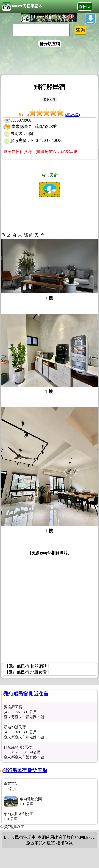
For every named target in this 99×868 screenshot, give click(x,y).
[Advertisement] (49, 62)
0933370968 (21, 120)
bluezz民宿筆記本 (22, 7)
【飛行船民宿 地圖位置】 (28, 672)
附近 (87, 7)
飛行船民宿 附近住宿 (26, 694)
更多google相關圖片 (50, 553)
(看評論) (73, 115)
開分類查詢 (50, 44)
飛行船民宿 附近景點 (25, 770)
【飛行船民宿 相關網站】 (28, 666)
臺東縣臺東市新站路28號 (34, 126)
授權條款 (64, 843)
